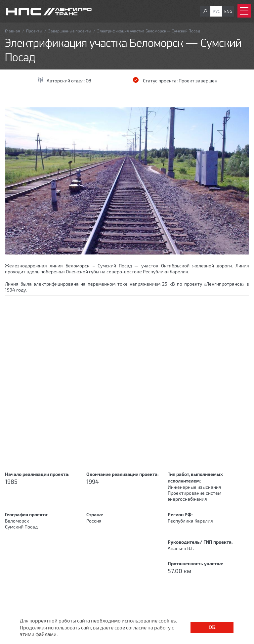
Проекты (34, 31)
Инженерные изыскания (194, 487)
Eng (228, 11)
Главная (13, 31)
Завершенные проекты (70, 31)
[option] (127, 181)
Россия (94, 521)
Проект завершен (198, 81)
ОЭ (88, 81)
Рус (216, 11)
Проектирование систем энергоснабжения (194, 496)
